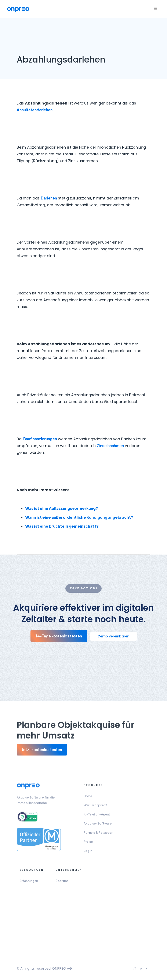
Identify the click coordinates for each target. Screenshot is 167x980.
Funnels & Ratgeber (98, 834)
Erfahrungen (29, 883)
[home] (18, 9)
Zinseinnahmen (110, 445)
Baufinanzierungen (40, 439)
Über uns (62, 883)
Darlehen (49, 198)
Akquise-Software (98, 825)
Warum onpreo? (95, 807)
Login (88, 853)
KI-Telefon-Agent (97, 816)
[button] (155, 9)
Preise (88, 843)
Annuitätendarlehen (35, 110)
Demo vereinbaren (114, 636)
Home (88, 798)
